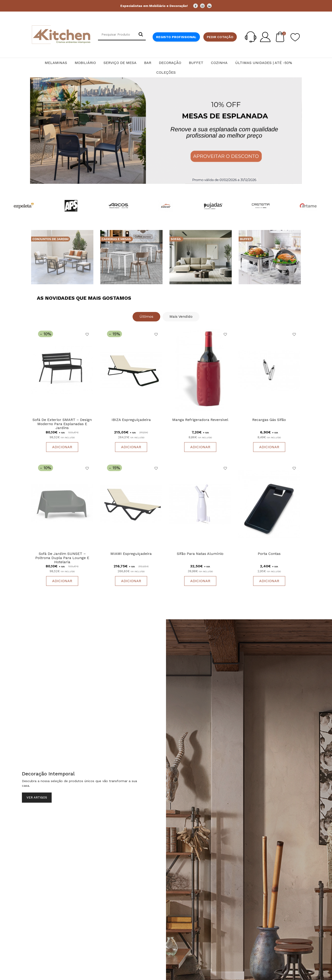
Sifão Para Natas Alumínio (200, 555)
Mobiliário (85, 63)
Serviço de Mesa (120, 63)
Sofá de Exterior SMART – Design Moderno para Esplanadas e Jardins (62, 424)
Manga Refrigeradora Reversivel (200, 420)
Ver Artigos (37, 798)
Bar (148, 63)
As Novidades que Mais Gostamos (84, 298)
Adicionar (62, 447)
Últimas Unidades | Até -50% (264, 63)
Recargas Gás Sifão (269, 420)
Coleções (166, 72)
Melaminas (56, 63)
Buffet (196, 63)
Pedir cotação (220, 37)
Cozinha (219, 63)
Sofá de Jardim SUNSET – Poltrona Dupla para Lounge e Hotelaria (62, 559)
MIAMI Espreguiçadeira (131, 555)
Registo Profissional (176, 37)
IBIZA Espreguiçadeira (131, 420)
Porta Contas (269, 555)
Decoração (170, 63)
